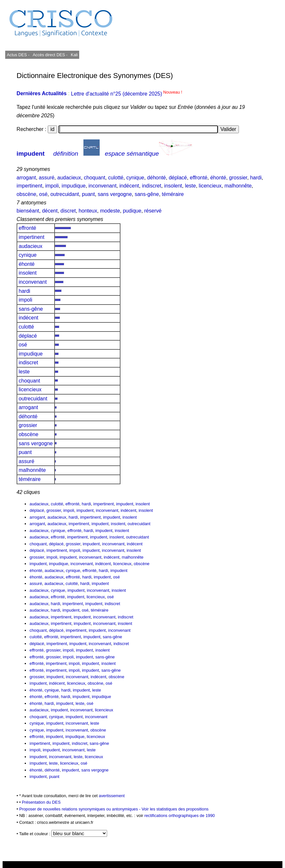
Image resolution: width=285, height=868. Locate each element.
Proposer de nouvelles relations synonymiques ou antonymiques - (80, 809)
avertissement (112, 796)
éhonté (218, 178)
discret (68, 211)
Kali (74, 55)
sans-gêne (147, 194)
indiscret (152, 186)
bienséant (28, 211)
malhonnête (238, 186)
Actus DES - (18, 55)
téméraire (173, 194)
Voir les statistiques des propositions (175, 809)
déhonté (156, 178)
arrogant (26, 178)
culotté (116, 178)
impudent (31, 154)
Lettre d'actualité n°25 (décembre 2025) (127, 94)
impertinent (29, 186)
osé (43, 194)
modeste (110, 211)
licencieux (210, 186)
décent (50, 211)
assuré (47, 178)
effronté (199, 178)
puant (88, 194)
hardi (256, 178)
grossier (238, 178)
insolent (173, 186)
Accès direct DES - (50, 55)
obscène (26, 194)
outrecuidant (65, 194)
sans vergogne (115, 194)
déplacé (178, 178)
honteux (88, 211)
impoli (52, 186)
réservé (153, 211)
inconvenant (103, 186)
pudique (132, 211)
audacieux (69, 178)
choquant (94, 178)
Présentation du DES (41, 802)
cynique (135, 178)
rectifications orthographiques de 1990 (180, 816)
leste (191, 186)
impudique (74, 186)
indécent (129, 186)
